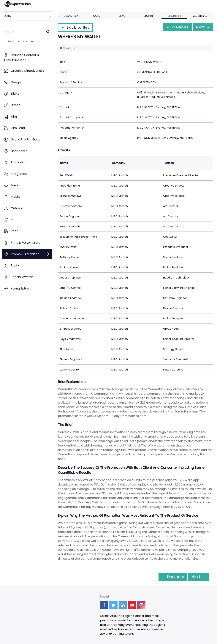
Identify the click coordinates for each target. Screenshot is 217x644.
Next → (202, 27)
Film (14, 117)
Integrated (19, 174)
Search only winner (21, 41)
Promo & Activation (25, 254)
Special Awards (22, 277)
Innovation (19, 162)
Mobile (16, 197)
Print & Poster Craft (25, 243)
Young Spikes (20, 288)
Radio (15, 266)
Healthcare (19, 151)
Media (15, 185)
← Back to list (76, 27)
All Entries (200, 16)
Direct (15, 105)
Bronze (149, 16)
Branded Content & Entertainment (22, 58)
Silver (123, 16)
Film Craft (18, 128)
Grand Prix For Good (26, 139)
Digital (16, 94)
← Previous (174, 27)
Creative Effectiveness (27, 71)
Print (14, 231)
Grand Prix (71, 16)
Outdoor (17, 208)
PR (13, 220)
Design (16, 82)
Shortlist (175, 16)
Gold (97, 16)
